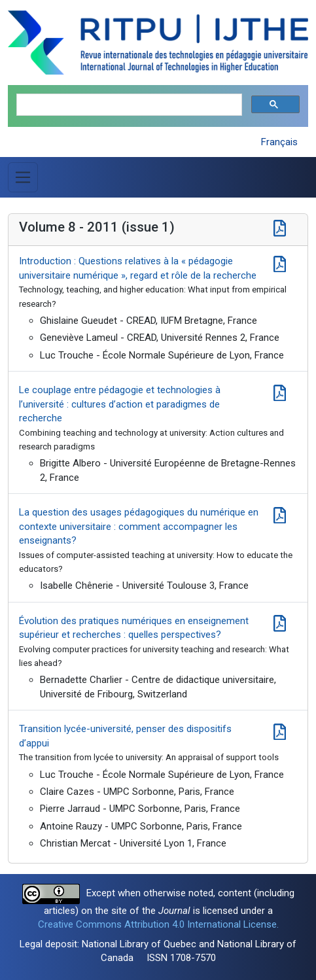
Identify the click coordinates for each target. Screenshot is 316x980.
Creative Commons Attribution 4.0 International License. (158, 924)
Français (279, 142)
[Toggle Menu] (23, 177)
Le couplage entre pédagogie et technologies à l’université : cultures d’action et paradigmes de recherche (120, 404)
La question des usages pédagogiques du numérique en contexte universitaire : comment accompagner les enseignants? (139, 526)
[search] (128, 105)
